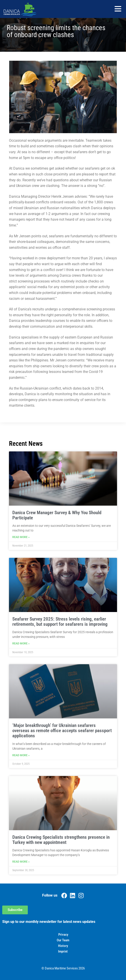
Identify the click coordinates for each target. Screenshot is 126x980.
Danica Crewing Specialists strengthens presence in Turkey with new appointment (61, 840)
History (63, 946)
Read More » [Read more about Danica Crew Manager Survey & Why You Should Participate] (21, 537)
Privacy (63, 935)
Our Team (63, 940)
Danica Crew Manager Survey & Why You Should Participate (57, 515)
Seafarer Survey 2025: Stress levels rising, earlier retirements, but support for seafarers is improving (60, 622)
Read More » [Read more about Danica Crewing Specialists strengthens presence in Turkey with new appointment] (21, 862)
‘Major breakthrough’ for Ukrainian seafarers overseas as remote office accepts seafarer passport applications (62, 731)
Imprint (63, 951)
